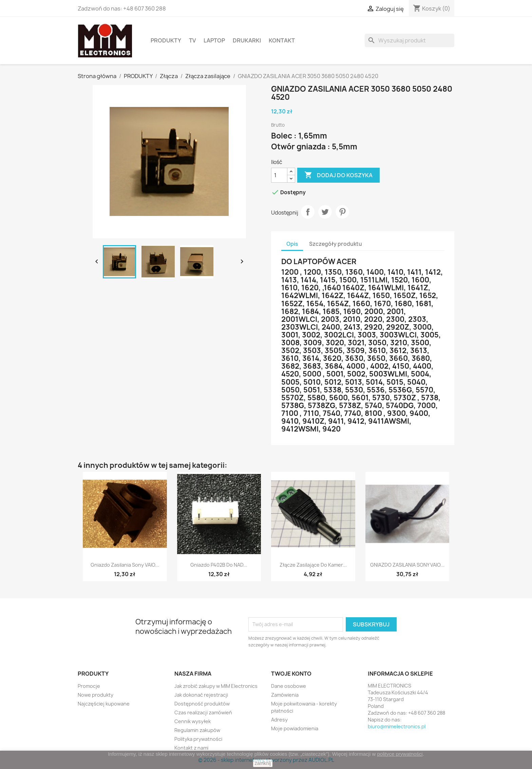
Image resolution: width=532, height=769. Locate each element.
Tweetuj (325, 212)
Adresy (279, 720)
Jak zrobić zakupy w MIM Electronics (216, 686)
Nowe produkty (96, 695)
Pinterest (342, 212)
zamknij (263, 763)
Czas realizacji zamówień (203, 712)
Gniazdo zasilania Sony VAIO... (125, 565)
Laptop (214, 40)
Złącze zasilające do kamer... (313, 565)
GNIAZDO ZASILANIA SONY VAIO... (407, 565)
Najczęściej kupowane (104, 704)
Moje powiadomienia (295, 728)
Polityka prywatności (198, 739)
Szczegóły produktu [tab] (336, 244)
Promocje (89, 686)
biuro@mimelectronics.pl (397, 726)
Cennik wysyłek (193, 721)
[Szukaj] (410, 40)
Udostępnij (308, 212)
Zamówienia (285, 695)
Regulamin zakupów (197, 730)
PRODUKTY (166, 40)
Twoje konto (291, 674)
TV (192, 40)
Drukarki (247, 40)
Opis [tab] (292, 244)
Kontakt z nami (191, 748)
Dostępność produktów (202, 704)
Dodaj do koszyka (338, 175)
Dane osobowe (289, 686)
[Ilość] (279, 175)
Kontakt (282, 40)
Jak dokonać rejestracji (201, 695)
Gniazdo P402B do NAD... (219, 565)
